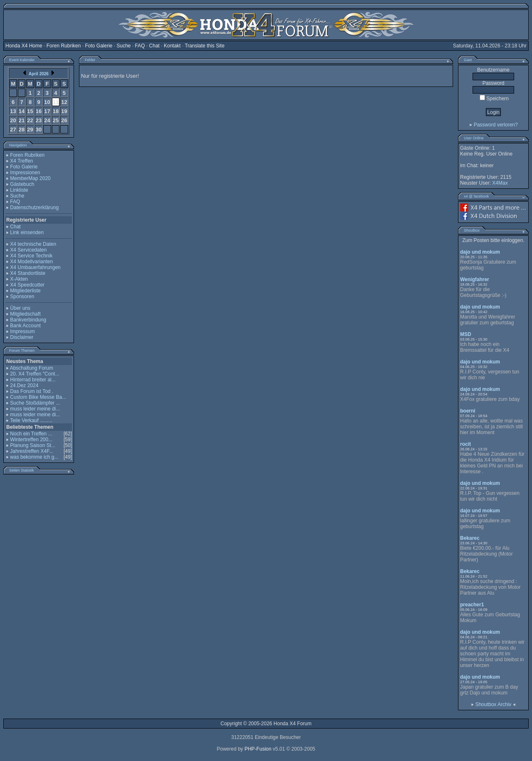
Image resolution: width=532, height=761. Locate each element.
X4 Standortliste (28, 273)
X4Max (500, 183)
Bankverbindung (28, 320)
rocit (465, 444)
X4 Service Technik (31, 256)
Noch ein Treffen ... (31, 434)
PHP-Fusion (258, 749)
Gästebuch (22, 184)
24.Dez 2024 (24, 385)
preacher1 (472, 605)
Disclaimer (22, 337)
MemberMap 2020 (30, 178)
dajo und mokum (480, 252)
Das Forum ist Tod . (32, 391)
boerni (468, 411)
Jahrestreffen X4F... (32, 451)
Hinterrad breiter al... (33, 380)
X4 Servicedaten (28, 250)
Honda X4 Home (24, 46)
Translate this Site (204, 46)
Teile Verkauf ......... (31, 420)
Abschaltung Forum (32, 368)
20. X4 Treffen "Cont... (34, 374)
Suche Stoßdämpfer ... (35, 403)
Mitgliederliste (25, 291)
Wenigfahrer (475, 279)
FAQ (140, 46)
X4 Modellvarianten (31, 262)
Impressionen (25, 173)
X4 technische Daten (33, 244)
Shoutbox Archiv (494, 704)
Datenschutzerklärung (34, 208)
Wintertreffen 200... (31, 440)
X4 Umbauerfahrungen (35, 267)
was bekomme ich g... (34, 457)
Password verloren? (496, 125)
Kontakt (172, 46)
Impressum (22, 331)
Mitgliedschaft (25, 314)
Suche (124, 46)
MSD (466, 334)
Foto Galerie (99, 46)
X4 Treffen (21, 161)
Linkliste (19, 190)
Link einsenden (27, 232)
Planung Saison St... (33, 445)
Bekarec (470, 538)
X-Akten (19, 279)
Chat (154, 46)
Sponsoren (22, 296)
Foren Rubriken (64, 46)
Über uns (20, 308)
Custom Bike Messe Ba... (38, 397)
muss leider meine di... (35, 409)
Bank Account (25, 326)
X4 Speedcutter (27, 285)
